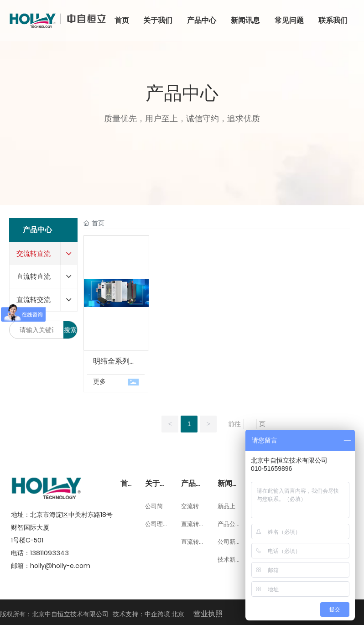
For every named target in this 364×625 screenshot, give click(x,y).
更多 (99, 381)
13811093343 (49, 553)
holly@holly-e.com (60, 566)
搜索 (70, 330)
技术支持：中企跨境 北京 (148, 614)
